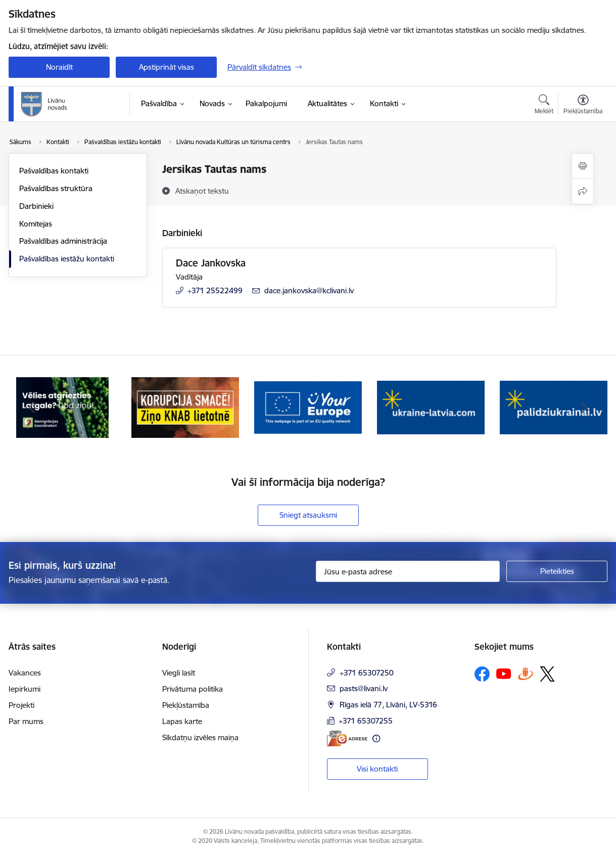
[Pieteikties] (557, 571)
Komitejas (36, 224)
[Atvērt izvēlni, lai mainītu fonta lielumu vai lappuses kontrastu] (583, 106)
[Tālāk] (585, 408)
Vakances (25, 673)
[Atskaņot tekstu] (202, 191)
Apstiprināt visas (167, 67)
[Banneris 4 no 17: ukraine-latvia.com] (431, 407)
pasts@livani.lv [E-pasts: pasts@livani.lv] (364, 688)
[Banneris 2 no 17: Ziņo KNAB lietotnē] (185, 407)
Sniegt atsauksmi (308, 515)
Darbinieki (36, 206)
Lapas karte (182, 721)
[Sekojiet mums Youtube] (504, 673)
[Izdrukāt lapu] (583, 166)
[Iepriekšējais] (32, 408)
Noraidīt (59, 67)
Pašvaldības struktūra (56, 188)
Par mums (26, 721)
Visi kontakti (377, 769)
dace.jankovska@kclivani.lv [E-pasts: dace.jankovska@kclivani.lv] (309, 290)
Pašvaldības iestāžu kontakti (67, 259)
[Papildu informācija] (376, 738)
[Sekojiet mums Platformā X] (547, 674)
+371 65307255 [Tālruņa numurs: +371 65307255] (366, 721)
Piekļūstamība (186, 705)
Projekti (21, 705)
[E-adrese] (347, 738)
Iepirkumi (25, 689)
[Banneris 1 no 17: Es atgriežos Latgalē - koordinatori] (62, 407)
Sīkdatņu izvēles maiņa (200, 737)
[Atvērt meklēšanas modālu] (544, 106)
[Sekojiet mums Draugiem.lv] (526, 674)
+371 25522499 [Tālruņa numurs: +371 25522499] (215, 290)
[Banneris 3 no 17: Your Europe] (308, 407)
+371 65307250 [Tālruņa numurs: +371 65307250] (367, 673)
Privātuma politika (193, 689)
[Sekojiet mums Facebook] (482, 674)
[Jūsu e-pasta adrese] (408, 571)
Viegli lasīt (179, 673)
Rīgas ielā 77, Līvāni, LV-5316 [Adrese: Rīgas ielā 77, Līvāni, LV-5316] (388, 705)
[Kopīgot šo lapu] (583, 191)
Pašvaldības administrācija (63, 241)
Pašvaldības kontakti (54, 171)
